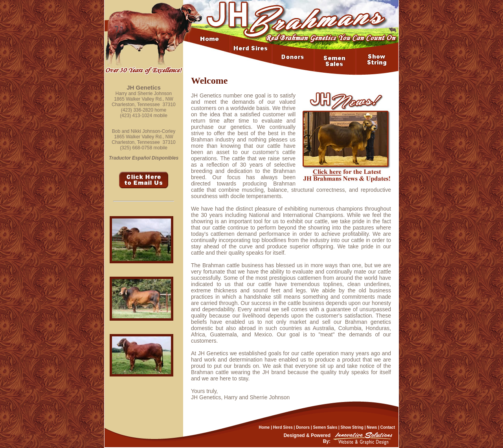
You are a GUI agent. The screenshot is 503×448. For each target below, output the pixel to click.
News (372, 427)
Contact (388, 427)
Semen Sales (325, 427)
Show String (352, 427)
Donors (303, 427)
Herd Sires (283, 427)
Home (264, 427)
